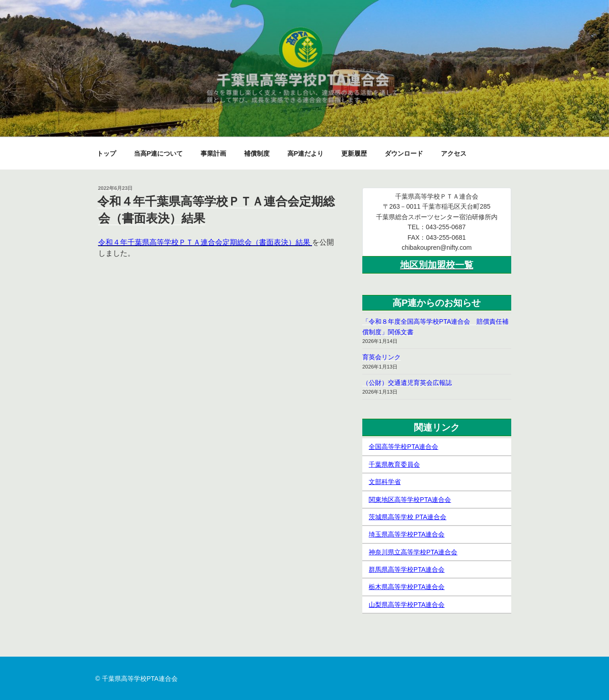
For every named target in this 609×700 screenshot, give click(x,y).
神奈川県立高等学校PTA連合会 (413, 552)
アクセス (454, 153)
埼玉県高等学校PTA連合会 (407, 534)
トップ (106, 153)
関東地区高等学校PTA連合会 (410, 500)
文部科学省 (385, 482)
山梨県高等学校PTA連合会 (407, 605)
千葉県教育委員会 (394, 464)
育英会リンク (381, 357)
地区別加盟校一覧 (437, 265)
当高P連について (158, 153)
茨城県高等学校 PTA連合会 (408, 517)
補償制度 (257, 153)
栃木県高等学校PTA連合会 (407, 587)
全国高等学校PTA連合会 (403, 447)
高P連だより (305, 153)
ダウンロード (404, 153)
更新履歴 (354, 153)
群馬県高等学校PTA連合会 (407, 569)
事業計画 (213, 153)
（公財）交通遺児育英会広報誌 (407, 383)
